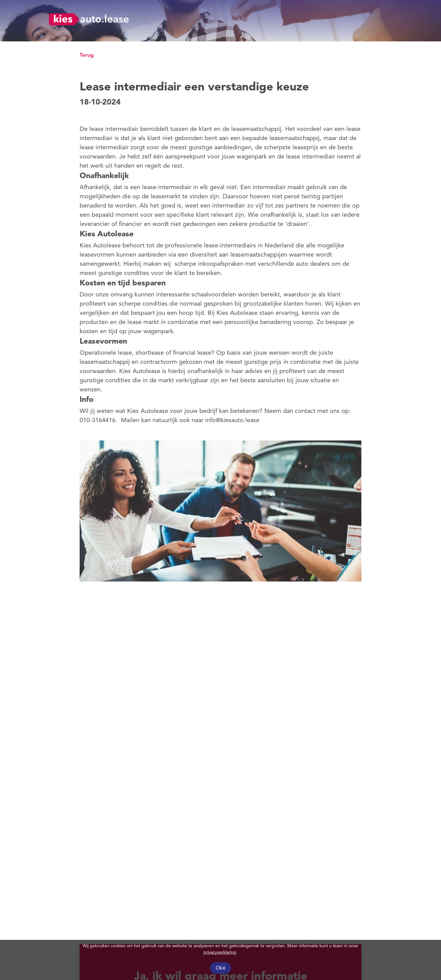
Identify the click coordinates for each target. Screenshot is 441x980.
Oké (221, 968)
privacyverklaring (220, 952)
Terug (87, 55)
